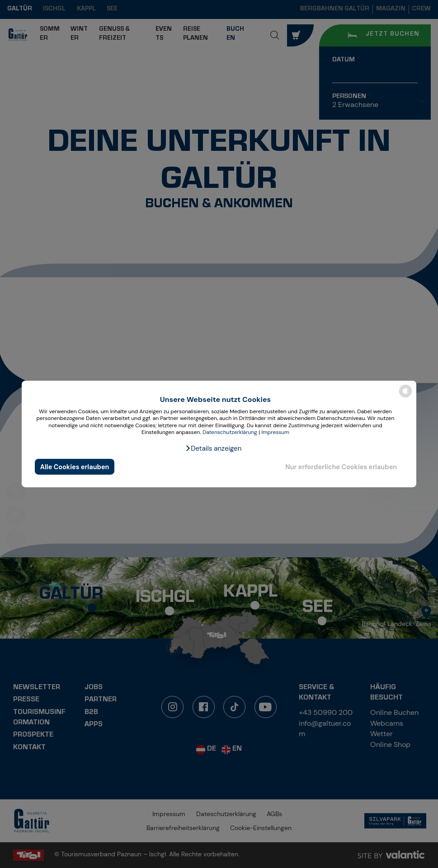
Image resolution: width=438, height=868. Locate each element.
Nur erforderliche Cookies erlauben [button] (341, 467)
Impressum (275, 432)
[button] (213, 448)
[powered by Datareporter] (405, 397)
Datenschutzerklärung (230, 432)
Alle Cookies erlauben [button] (75, 467)
